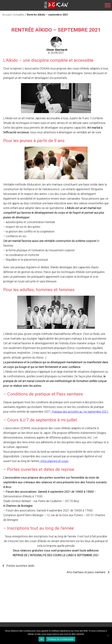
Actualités (19, 15)
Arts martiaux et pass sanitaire (86, 572)
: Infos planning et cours (54, 461)
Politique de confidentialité (61, 639)
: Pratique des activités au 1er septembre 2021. (80, 412)
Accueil (7, 15)
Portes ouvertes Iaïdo (20, 566)
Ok (42, 639)
